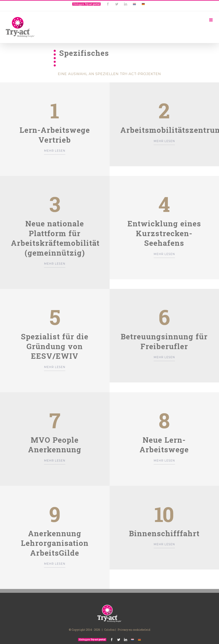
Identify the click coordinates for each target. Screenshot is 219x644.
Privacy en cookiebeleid (134, 630)
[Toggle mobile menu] (211, 20)
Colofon (109, 630)
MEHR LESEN (55, 151)
